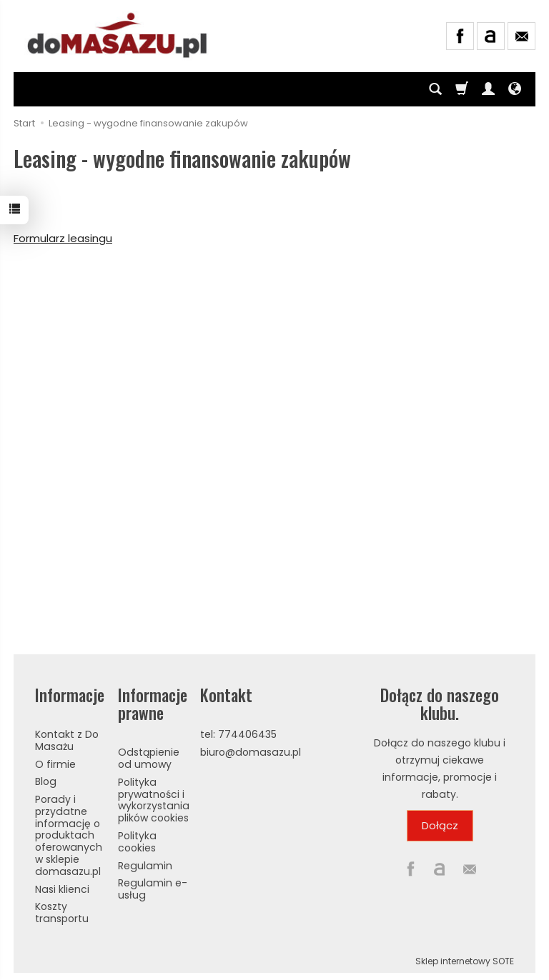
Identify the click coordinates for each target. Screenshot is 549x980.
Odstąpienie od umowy (149, 758)
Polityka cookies (137, 842)
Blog (46, 781)
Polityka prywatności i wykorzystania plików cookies (154, 800)
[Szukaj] (435, 89)
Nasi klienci (62, 889)
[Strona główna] (118, 34)
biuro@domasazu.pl (251, 752)
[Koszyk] (462, 89)
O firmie (55, 764)
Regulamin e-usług (153, 889)
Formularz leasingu (63, 238)
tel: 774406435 (238, 734)
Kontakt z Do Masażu (67, 740)
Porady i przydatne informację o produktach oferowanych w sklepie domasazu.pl (69, 835)
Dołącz (440, 825)
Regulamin (145, 866)
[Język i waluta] (515, 89)
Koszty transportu (62, 912)
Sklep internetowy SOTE (465, 961)
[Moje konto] (488, 89)
